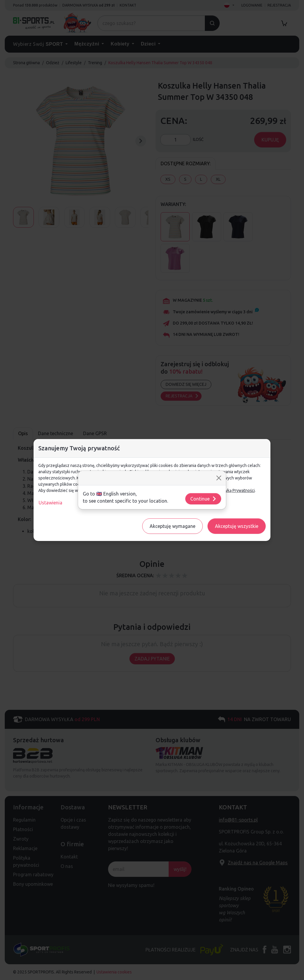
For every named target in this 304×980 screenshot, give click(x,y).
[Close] (219, 478)
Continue (204, 499)
